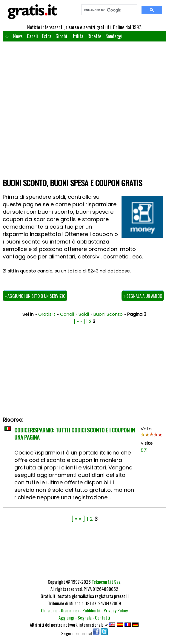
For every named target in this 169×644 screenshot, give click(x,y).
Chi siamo (49, 610)
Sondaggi (114, 36)
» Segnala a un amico (143, 296)
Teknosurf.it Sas (106, 582)
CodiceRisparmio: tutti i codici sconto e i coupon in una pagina (75, 433)
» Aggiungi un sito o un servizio (35, 296)
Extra (47, 36)
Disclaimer (70, 610)
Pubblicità (91, 610)
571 (144, 450)
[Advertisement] (84, 131)
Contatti (103, 617)
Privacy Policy (116, 610)
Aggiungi (66, 617)
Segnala (85, 617)
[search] (109, 10)
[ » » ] (79, 321)
